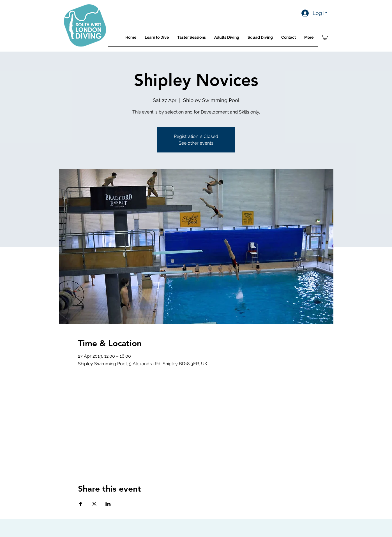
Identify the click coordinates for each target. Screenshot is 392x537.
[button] (324, 37)
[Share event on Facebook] (81, 504)
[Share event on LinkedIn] (108, 504)
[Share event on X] (94, 504)
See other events (196, 143)
